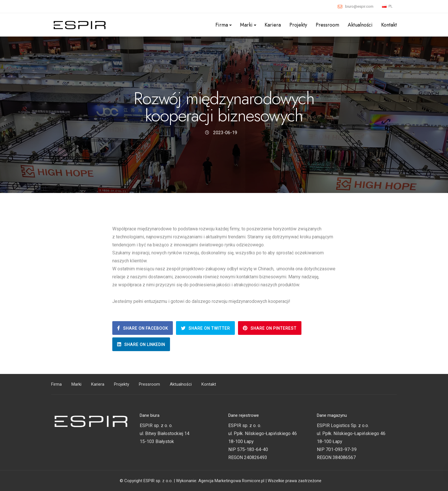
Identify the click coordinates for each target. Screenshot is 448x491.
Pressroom (327, 25)
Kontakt (389, 25)
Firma (222, 25)
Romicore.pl (253, 481)
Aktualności (360, 25)
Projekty (298, 25)
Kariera (273, 25)
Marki (246, 25)
